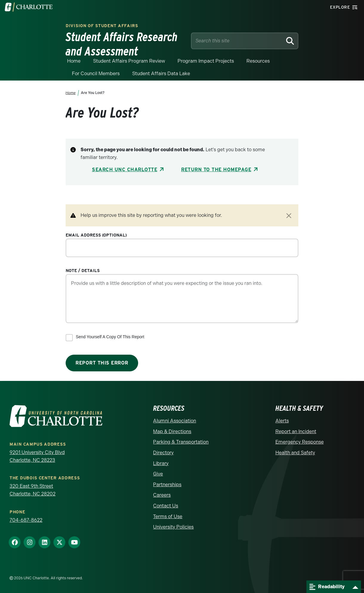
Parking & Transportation (181, 442)
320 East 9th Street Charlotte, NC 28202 (33, 490)
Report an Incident (296, 431)
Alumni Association (175, 421)
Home (74, 61)
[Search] (290, 41)
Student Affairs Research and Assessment (122, 44)
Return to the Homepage (216, 170)
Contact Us (166, 506)
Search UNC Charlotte (125, 170)
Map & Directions (172, 431)
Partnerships (167, 485)
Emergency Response (300, 442)
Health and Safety (295, 453)
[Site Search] (238, 41)
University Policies (173, 527)
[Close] (289, 216)
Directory (163, 453)
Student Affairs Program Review (129, 61)
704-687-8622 (26, 520)
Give (158, 474)
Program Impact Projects (206, 61)
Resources (258, 61)
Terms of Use (168, 516)
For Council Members (96, 74)
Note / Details (83, 271)
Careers (162, 495)
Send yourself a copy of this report (110, 337)
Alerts (282, 421)
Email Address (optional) (96, 235)
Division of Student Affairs (102, 26)
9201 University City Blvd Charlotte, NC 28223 (37, 456)
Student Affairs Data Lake (161, 74)
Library (161, 463)
